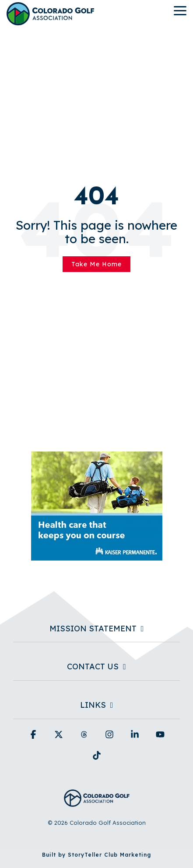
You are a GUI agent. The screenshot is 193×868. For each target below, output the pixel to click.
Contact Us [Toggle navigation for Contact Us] (93, 667)
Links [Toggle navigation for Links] (93, 705)
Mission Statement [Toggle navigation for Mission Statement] (93, 629)
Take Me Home (96, 264)
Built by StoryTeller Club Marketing (96, 855)
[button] (180, 10)
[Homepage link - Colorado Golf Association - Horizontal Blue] (97, 802)
